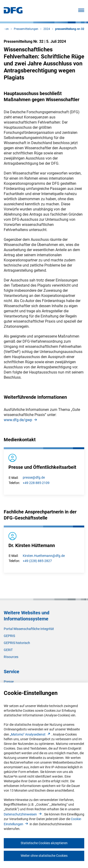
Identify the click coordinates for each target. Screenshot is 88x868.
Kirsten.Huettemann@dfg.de (44, 556)
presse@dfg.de (34, 477)
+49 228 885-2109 (36, 483)
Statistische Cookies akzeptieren (44, 843)
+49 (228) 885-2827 (37, 561)
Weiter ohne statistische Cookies (44, 856)
